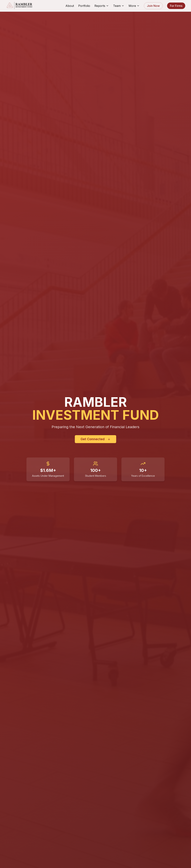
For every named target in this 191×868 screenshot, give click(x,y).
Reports (102, 6)
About (70, 6)
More (134, 6)
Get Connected (95, 439)
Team (119, 6)
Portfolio (84, 6)
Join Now (153, 6)
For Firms (176, 6)
